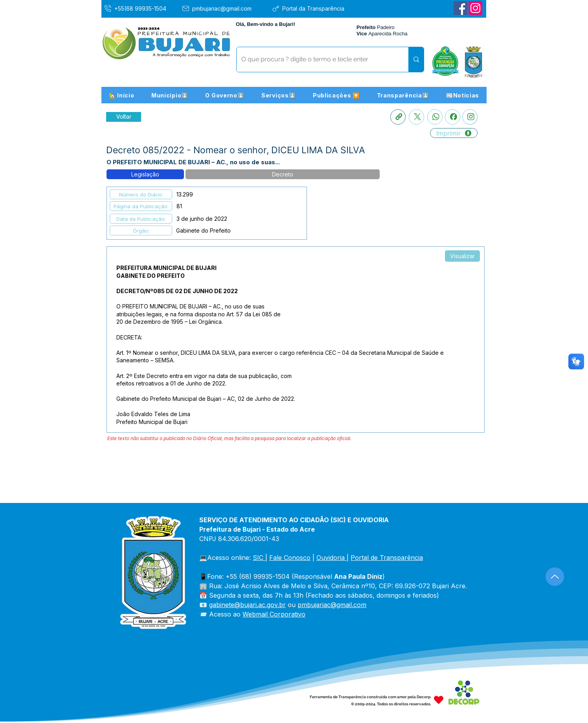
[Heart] (439, 700)
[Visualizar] (462, 256)
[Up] (555, 577)
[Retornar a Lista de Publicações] (124, 117)
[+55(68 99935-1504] (141, 8)
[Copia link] (398, 117)
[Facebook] (460, 8)
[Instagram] (475, 8)
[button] (170, 95)
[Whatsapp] (435, 117)
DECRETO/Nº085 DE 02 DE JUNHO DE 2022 (177, 291)
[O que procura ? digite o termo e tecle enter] (317, 60)
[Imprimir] (454, 133)
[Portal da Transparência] (314, 8)
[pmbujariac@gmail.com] (224, 8)
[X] (416, 117)
